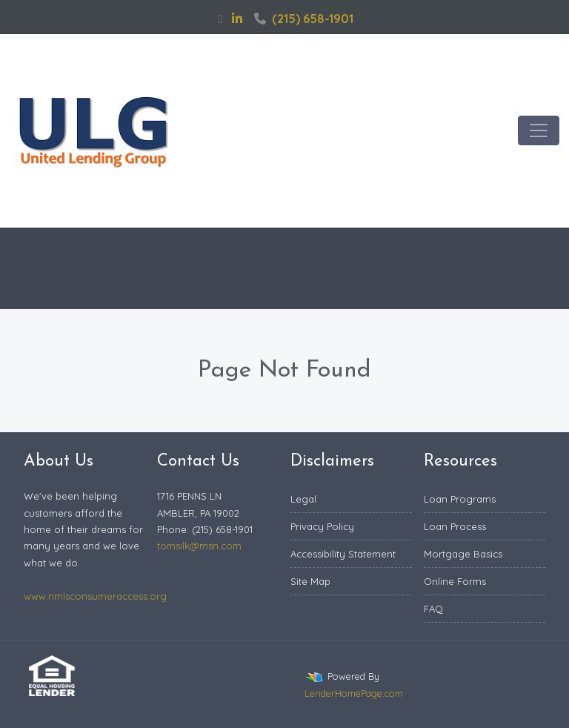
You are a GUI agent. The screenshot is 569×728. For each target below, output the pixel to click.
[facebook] (221, 19)
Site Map (310, 581)
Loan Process (455, 526)
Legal (303, 499)
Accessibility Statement (343, 554)
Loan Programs (460, 499)
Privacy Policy (322, 526)
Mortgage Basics (463, 554)
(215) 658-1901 (304, 19)
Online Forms (455, 581)
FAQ (433, 609)
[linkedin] (237, 19)
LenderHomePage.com (354, 693)
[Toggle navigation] (539, 130)
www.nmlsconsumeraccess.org (95, 596)
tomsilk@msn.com (199, 546)
